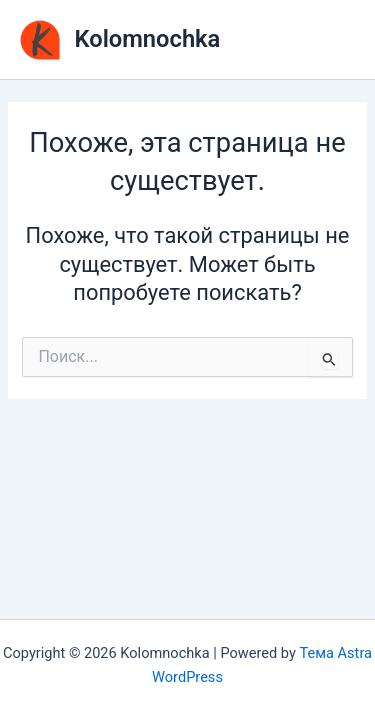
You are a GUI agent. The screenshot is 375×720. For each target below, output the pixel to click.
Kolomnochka (148, 39)
